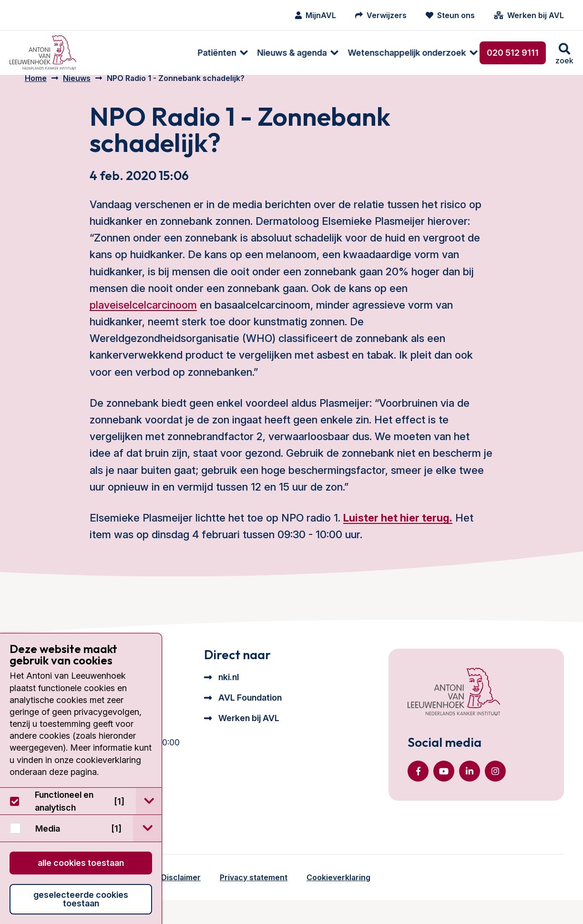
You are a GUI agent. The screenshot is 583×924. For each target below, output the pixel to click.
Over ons (403, 53)
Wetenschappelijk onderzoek (305, 53)
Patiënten (115, 53)
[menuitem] (116, 53)
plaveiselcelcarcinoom (143, 317)
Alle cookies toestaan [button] (81, 863)
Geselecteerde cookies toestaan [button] (81, 899)
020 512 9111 (513, 53)
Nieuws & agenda (190, 53)
